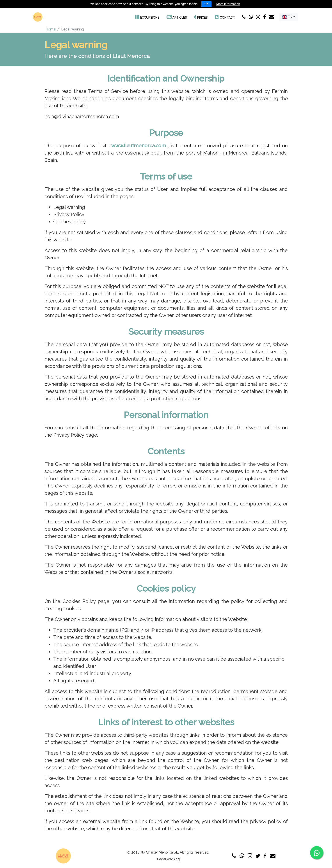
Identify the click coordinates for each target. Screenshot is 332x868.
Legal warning (168, 859)
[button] (147, 17)
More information (228, 4)
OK (206, 4)
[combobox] (289, 17)
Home (50, 29)
